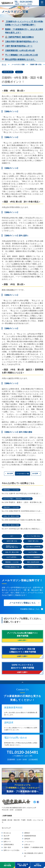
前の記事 (10, 474)
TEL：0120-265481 (23, 2)
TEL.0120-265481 (22, 753)
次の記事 (35, 474)
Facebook (38, 803)
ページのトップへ (22, 683)
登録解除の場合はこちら (30, 610)
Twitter (35, 803)
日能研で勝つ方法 (22, 72)
